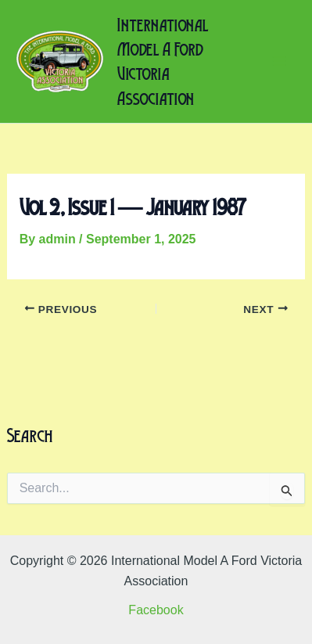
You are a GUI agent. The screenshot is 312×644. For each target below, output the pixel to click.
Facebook (156, 610)
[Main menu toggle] (279, 61)
